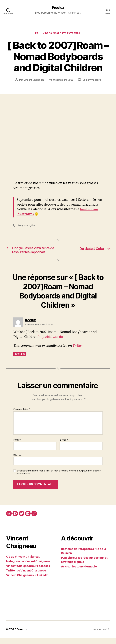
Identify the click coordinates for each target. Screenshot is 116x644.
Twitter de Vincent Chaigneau (26, 576)
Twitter (78, 352)
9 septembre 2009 (63, 80)
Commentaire (22, 415)
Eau (38, 34)
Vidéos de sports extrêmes (62, 34)
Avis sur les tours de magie (79, 572)
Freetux (58, 8)
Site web (18, 461)
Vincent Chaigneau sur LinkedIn (27, 581)
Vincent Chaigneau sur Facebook (28, 572)
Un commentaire (92, 80)
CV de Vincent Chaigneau (23, 563)
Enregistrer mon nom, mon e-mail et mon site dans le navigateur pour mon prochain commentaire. (59, 478)
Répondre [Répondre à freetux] (20, 360)
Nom (17, 446)
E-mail (64, 446)
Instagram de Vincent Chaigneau (28, 567)
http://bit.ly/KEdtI (52, 343)
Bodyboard (24, 226)
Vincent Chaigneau (33, 80)
